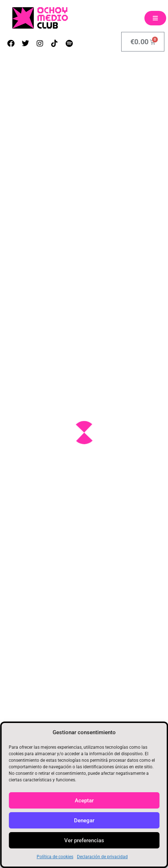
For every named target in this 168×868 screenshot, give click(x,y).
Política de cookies (55, 857)
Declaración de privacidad (102, 857)
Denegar (84, 821)
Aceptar (84, 801)
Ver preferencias (84, 840)
